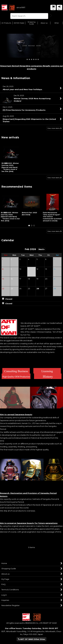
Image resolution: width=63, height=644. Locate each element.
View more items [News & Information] (54, 128)
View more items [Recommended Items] (54, 231)
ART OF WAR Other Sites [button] (32, 639)
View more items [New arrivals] (54, 178)
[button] (32, 23)
